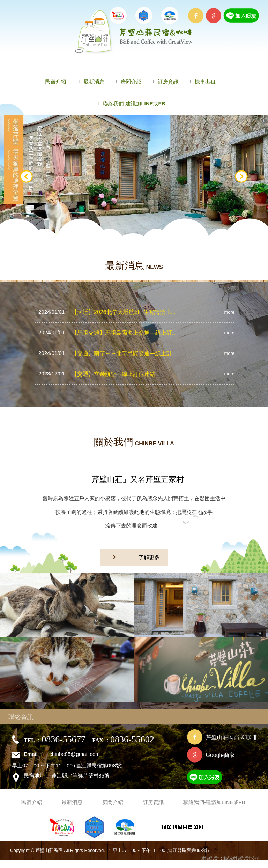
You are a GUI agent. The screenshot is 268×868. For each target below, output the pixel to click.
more (229, 312)
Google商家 (220, 755)
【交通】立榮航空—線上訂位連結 (97, 374)
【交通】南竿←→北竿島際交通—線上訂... (107, 353)
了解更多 (130, 557)
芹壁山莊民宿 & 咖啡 (231, 737)
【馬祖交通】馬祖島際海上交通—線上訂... (107, 333)
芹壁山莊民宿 (134, 32)
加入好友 (222, 778)
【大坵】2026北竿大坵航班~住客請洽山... (107, 312)
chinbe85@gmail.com (74, 754)
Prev (27, 177)
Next (241, 177)
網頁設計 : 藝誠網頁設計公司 (230, 858)
